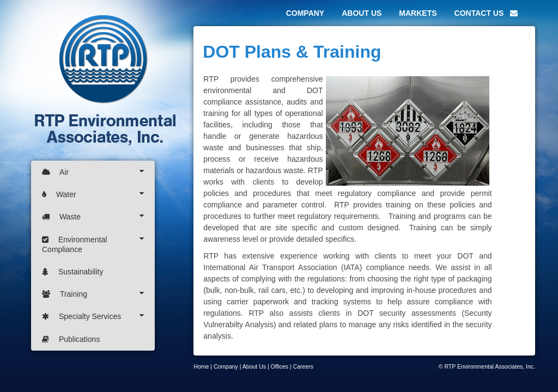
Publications (71, 339)
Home (201, 366)
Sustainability (72, 272)
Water (93, 194)
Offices (280, 366)
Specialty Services (93, 316)
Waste (93, 216)
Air (93, 172)
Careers (303, 366)
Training (93, 294)
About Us (254, 366)
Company (226, 366)
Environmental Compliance (93, 244)
